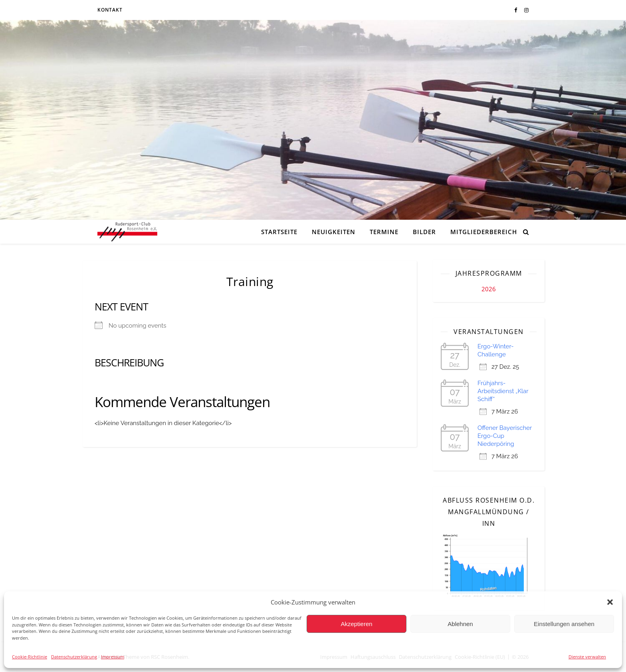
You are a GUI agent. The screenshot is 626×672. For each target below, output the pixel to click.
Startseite (279, 232)
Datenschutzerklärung (74, 657)
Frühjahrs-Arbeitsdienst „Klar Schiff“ (503, 391)
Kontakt (110, 10)
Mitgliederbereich (484, 232)
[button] (610, 602)
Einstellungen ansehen (564, 624)
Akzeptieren (356, 624)
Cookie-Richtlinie (30, 657)
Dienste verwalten (587, 657)
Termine (384, 232)
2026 (489, 289)
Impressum (113, 657)
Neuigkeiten (334, 232)
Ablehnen (460, 624)
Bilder (424, 232)
